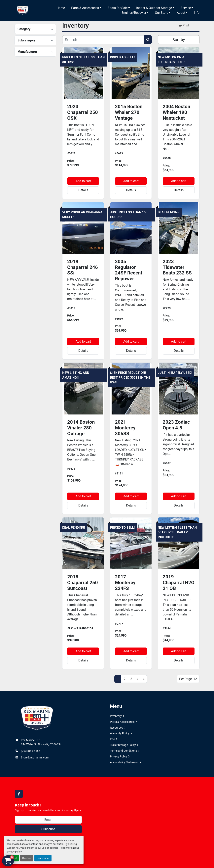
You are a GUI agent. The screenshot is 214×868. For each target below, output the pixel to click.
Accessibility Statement (124, 762)
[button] (86, 8)
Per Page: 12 (188, 679)
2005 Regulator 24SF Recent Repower (129, 270)
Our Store (161, 13)
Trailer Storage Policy (123, 745)
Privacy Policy (119, 756)
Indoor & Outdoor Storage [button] (154, 8)
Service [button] (186, 8)
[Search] (103, 40)
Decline (27, 858)
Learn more (43, 858)
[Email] (48, 820)
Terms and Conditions (123, 751)
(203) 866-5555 (31, 751)
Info (197, 13)
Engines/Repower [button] (134, 13)
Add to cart (83, 181)
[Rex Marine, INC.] (37, 718)
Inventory (116, 716)
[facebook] (19, 794)
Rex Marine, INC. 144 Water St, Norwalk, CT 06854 (41, 742)
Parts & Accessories (85, 8)
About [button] (181, 13)
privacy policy (14, 852)
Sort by (179, 40)
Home (61, 8)
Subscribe (48, 829)
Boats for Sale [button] (118, 8)
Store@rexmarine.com (35, 757)
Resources (116, 728)
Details (83, 190)
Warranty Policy (120, 733)
